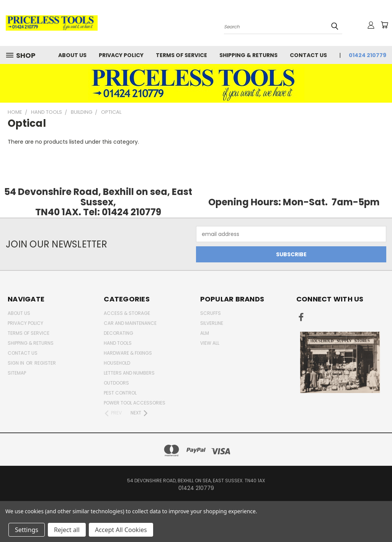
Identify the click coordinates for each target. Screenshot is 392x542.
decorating (118, 333)
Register (45, 363)
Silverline (212, 323)
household (117, 363)
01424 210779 (367, 55)
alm (205, 333)
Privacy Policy (121, 55)
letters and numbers (129, 373)
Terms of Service (181, 55)
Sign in (16, 363)
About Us (72, 55)
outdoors (116, 383)
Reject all (67, 530)
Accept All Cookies (121, 530)
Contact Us (308, 55)
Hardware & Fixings (128, 353)
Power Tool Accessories (135, 403)
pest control (120, 393)
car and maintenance (130, 323)
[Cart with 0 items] (384, 25)
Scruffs (211, 313)
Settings (27, 530)
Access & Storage (127, 313)
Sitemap (17, 373)
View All (210, 343)
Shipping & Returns (248, 55)
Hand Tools (118, 343)
